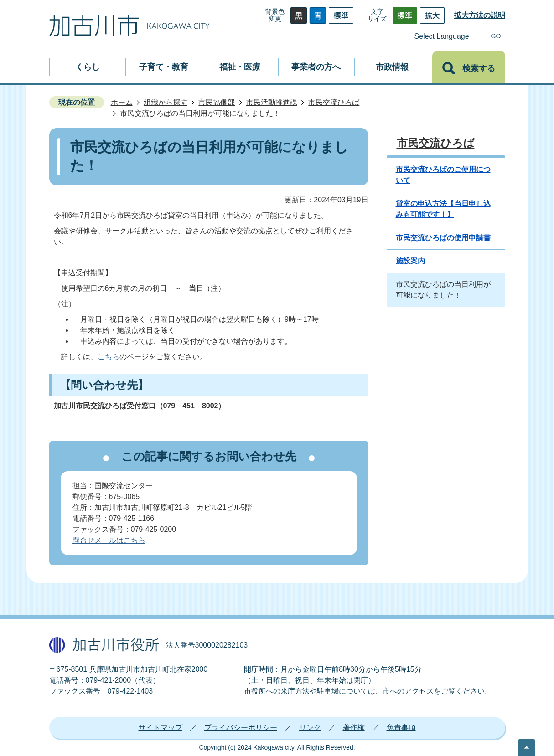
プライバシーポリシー (241, 728)
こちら (109, 357)
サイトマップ (161, 728)
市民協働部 (217, 102)
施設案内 (410, 261)
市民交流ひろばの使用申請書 (443, 238)
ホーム (122, 102)
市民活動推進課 (272, 102)
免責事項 (401, 728)
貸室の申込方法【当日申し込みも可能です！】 (443, 209)
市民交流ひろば (334, 102)
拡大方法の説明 (480, 15)
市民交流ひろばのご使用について (443, 175)
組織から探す (166, 102)
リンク (310, 728)
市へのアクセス (408, 691)
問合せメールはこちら (109, 540)
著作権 (354, 728)
